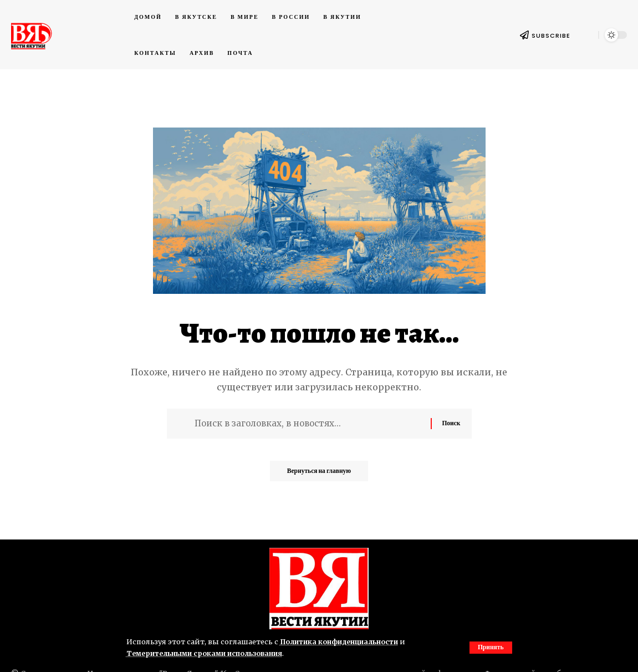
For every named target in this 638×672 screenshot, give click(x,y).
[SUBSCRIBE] (524, 35)
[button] (490, 648)
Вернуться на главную (319, 474)
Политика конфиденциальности (342, 642)
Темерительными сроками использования (208, 653)
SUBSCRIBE (551, 35)
